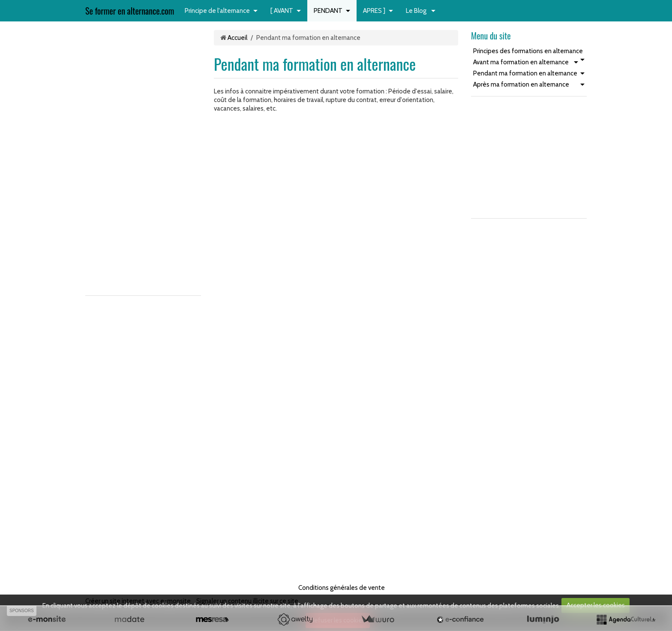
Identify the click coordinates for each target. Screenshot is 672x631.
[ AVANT (282, 11)
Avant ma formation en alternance (521, 62)
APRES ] (374, 11)
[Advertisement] (111, 159)
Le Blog (417, 11)
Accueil (237, 38)
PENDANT (328, 11)
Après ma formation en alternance (521, 84)
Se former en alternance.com (130, 11)
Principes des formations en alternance (528, 51)
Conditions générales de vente (342, 588)
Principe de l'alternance (217, 11)
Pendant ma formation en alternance (525, 73)
